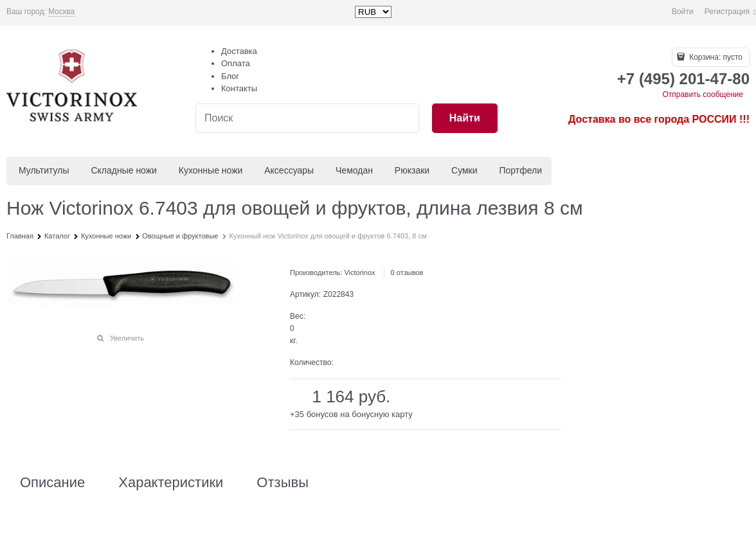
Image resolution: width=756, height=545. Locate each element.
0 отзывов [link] (407, 272)
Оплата (236, 63)
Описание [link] (52, 483)
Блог (230, 76)
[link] (61, 12)
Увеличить (127, 338)
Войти (683, 12)
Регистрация (727, 12)
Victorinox (359, 272)
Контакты (239, 88)
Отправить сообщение (703, 94)
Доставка (239, 51)
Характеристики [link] (171, 483)
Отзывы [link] (283, 483)
